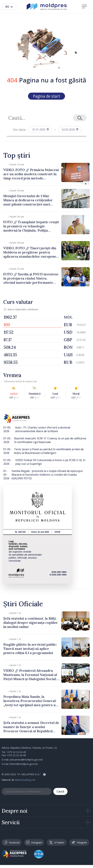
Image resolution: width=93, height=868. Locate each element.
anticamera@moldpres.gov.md (26, 760)
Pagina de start (46, 96)
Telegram (79, 842)
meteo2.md (31, 381)
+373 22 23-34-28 (16, 752)
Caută (60, 791)
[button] (83, 184)
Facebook (12, 842)
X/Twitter (57, 843)
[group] (46, 172)
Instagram (34, 842)
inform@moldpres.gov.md (23, 764)
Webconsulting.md (25, 780)
